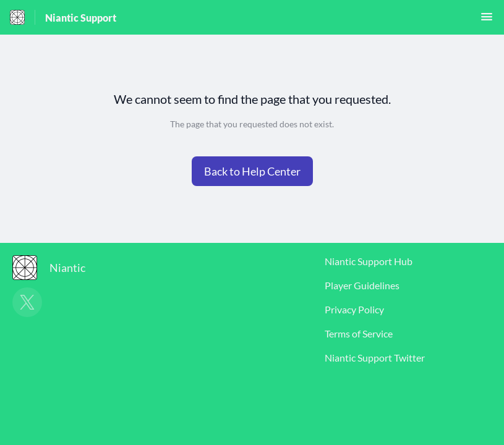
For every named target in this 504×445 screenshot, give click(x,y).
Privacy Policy (354, 309)
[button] (487, 20)
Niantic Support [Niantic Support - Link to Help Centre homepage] (81, 18)
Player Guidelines (362, 285)
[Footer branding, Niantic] (55, 268)
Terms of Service (359, 333)
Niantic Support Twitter (375, 358)
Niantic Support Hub (369, 261)
